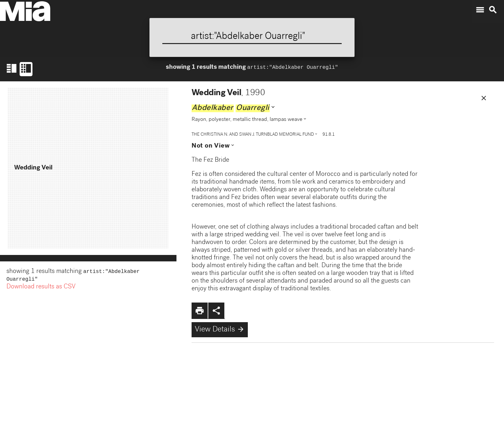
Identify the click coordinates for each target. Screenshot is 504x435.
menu (480, 10)
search (493, 10)
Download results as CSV (41, 288)
